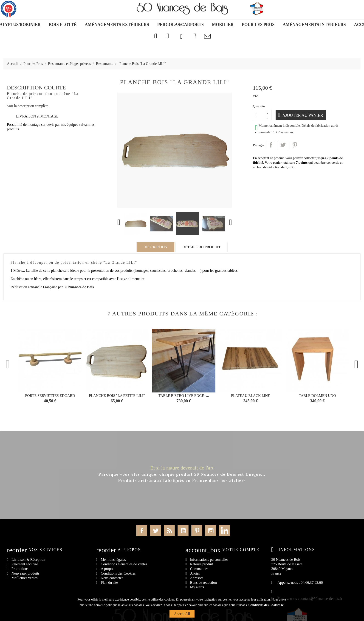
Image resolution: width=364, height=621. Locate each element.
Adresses (197, 578)
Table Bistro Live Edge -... (184, 396)
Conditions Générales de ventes (124, 564)
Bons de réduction (203, 582)
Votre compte (241, 550)
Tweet (283, 145)
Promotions (20, 569)
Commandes (199, 569)
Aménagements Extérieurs (117, 25)
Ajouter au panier (303, 115)
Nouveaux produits (25, 573)
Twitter (155, 530)
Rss (169, 530)
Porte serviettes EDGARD (50, 396)
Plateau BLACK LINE (251, 396)
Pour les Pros (258, 25)
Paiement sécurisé (25, 564)
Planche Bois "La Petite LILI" (117, 396)
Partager (271, 145)
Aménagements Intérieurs (314, 25)
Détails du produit (202, 247)
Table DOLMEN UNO (317, 396)
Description (155, 247)
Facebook (142, 530)
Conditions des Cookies (118, 573)
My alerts (197, 587)
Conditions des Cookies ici (266, 605)
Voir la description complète (28, 106)
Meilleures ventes (24, 578)
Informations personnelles (209, 559)
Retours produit (202, 564)
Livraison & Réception (28, 559)
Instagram (211, 530)
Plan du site (109, 582)
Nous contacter (112, 578)
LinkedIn (224, 530)
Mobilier (223, 25)
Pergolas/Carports (181, 25)
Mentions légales (113, 559)
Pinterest (295, 145)
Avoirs (195, 573)
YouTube (183, 530)
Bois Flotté (63, 25)
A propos (107, 569)
